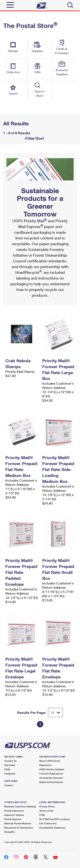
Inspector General (14, 815)
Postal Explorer (13, 819)
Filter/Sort (34, 138)
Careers (9, 785)
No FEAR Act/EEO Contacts (55, 819)
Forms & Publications (51, 774)
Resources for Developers (19, 828)
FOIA (42, 815)
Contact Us (10, 761)
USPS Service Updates (52, 769)
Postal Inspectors (14, 811)
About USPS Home (50, 761)
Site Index (10, 765)
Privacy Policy (47, 806)
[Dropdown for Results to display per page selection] (55, 713)
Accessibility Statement (52, 828)
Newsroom (45, 765)
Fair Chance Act (48, 823)
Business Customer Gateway (20, 806)
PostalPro (10, 832)
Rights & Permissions (51, 782)
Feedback (10, 774)
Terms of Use (46, 811)
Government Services (51, 778)
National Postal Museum (18, 823)
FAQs (7, 769)
